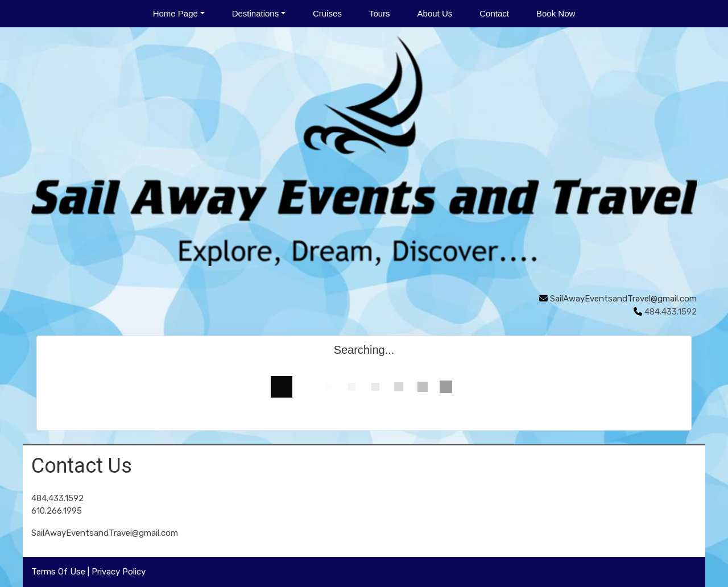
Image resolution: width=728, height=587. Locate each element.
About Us (435, 13)
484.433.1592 (57, 498)
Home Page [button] (175, 13)
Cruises (327, 13)
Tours (380, 13)
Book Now (556, 13)
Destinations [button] (256, 13)
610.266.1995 (57, 511)
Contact (494, 13)
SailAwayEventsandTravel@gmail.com (623, 299)
